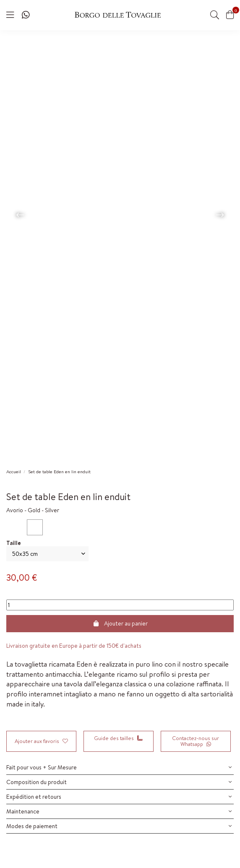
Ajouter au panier (120, 623)
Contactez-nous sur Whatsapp (196, 741)
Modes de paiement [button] (119, 826)
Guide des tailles (118, 738)
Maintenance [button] (119, 811)
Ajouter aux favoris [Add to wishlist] (41, 741)
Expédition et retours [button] (119, 797)
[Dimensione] (47, 554)
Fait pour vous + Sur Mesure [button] (119, 767)
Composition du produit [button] (119, 782)
